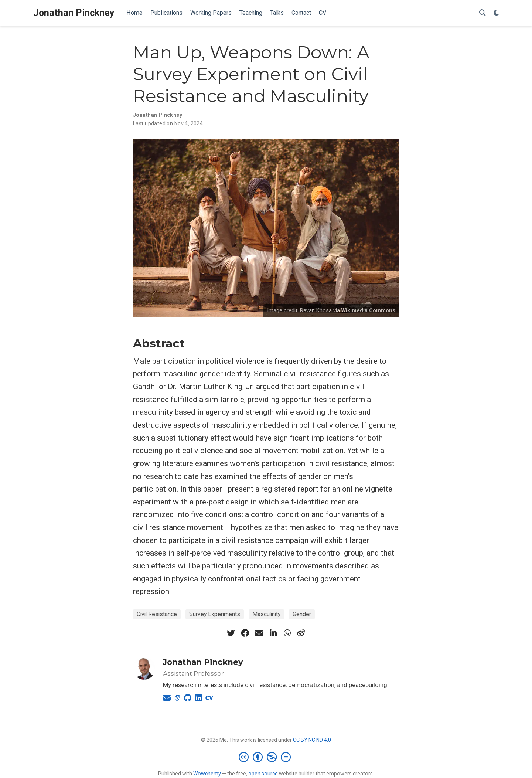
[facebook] (245, 633)
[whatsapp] (287, 633)
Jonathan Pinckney (74, 13)
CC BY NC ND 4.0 (312, 740)
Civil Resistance (157, 614)
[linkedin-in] (273, 633)
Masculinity (266, 614)
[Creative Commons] (266, 757)
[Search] (482, 13)
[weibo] (301, 633)
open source (263, 774)
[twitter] (231, 633)
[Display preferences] (496, 13)
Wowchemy (207, 774)
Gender (302, 614)
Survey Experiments (215, 614)
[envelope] (259, 633)
